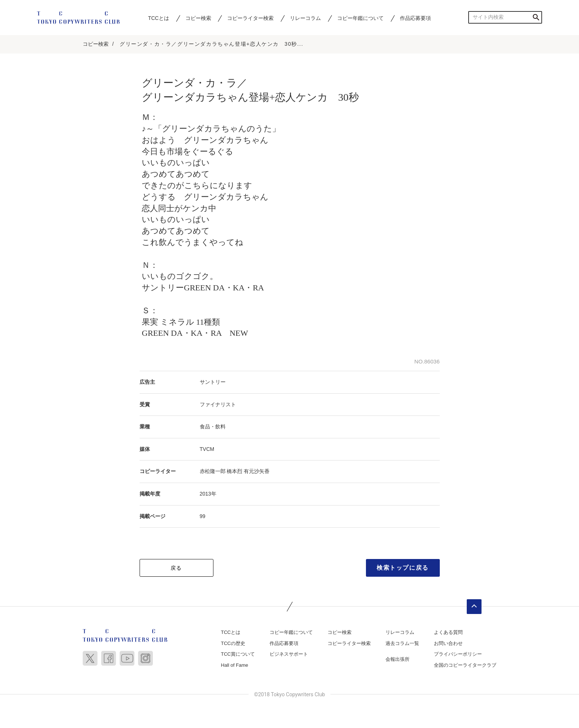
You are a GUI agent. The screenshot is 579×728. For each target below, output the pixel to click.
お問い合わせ (448, 644)
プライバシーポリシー (458, 654)
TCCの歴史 (233, 644)
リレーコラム (305, 18)
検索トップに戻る (403, 568)
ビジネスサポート (289, 654)
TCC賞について (238, 654)
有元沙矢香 (257, 472)
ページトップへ (474, 607)
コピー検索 (198, 18)
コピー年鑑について (360, 18)
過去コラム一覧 (402, 644)
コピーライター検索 (250, 18)
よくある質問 (448, 633)
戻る (176, 568)
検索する (536, 17)
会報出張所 (398, 660)
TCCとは (159, 18)
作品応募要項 (415, 18)
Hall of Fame (234, 665)
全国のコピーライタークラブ (465, 665)
